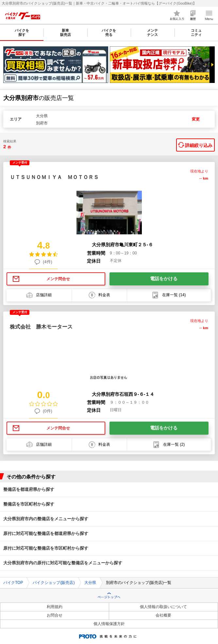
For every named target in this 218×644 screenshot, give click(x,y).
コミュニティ (196, 32)
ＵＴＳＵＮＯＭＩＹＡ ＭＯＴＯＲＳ (54, 177)
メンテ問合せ (58, 279)
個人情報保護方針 (109, 624)
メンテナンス (152, 32)
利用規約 (55, 607)
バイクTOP (13, 583)
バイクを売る (109, 32)
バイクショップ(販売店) (54, 583)
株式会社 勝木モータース (41, 327)
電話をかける (164, 279)
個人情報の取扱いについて (163, 607)
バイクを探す (22, 32)
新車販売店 (66, 32)
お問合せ (55, 615)
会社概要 (163, 615)
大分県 (90, 583)
